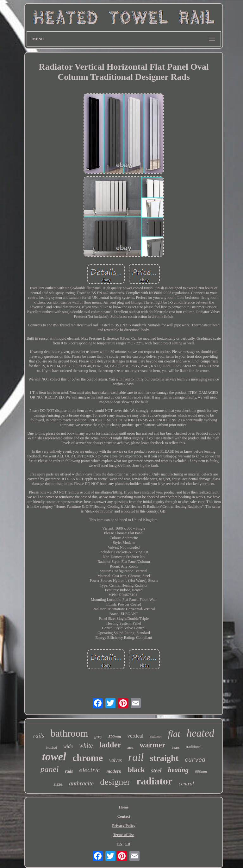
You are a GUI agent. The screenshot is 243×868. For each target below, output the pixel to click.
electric (90, 770)
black (136, 770)
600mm (201, 771)
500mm (115, 736)
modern (114, 771)
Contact (124, 816)
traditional (194, 747)
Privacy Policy (124, 826)
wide (68, 746)
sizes (58, 784)
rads (69, 771)
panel (50, 769)
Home (124, 807)
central (186, 784)
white (86, 745)
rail (136, 757)
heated (200, 733)
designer (115, 782)
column (156, 737)
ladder (110, 745)
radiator (154, 781)
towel (54, 757)
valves (115, 760)
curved (195, 760)
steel (156, 771)
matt (130, 748)
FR (128, 844)
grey (98, 736)
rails (39, 736)
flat (174, 734)
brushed (51, 747)
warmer (152, 745)
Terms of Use (124, 835)
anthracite (81, 783)
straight (164, 758)
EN (120, 844)
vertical (135, 736)
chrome (88, 758)
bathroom (69, 733)
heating (178, 770)
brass (176, 747)
